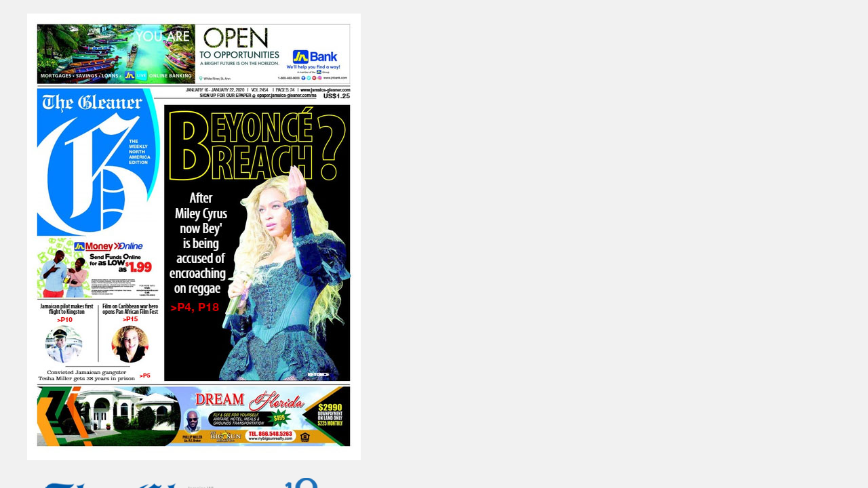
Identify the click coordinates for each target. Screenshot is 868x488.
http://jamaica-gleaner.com (677, 229)
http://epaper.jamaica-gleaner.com (718, 205)
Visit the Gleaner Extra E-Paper (525, 267)
